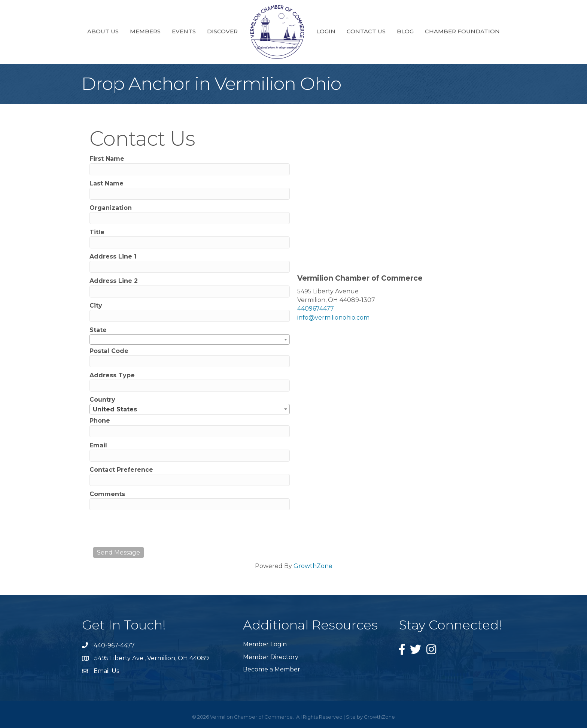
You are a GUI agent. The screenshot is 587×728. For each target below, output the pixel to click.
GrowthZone (313, 566)
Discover (222, 31)
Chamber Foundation (462, 31)
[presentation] (150, 529)
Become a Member (272, 669)
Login (326, 31)
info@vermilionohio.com (333, 318)
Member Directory (271, 657)
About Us (103, 31)
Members (145, 31)
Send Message (118, 552)
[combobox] (190, 339)
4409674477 (316, 309)
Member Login (265, 644)
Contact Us (366, 31)
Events (184, 31)
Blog (405, 31)
